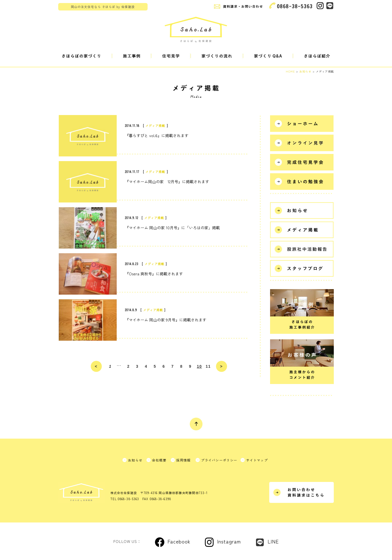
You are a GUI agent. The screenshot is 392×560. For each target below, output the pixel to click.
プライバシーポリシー (219, 460)
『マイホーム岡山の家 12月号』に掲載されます (167, 182)
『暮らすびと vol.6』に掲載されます (157, 135)
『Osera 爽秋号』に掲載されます (154, 274)
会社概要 (159, 460)
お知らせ (135, 460)
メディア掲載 (155, 126)
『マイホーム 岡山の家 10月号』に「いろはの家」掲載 (172, 228)
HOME (290, 71)
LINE (273, 541)
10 (199, 366)
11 (208, 366)
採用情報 (184, 460)
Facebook (179, 541)
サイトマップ (257, 460)
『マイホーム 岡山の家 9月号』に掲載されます (166, 320)
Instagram (229, 541)
